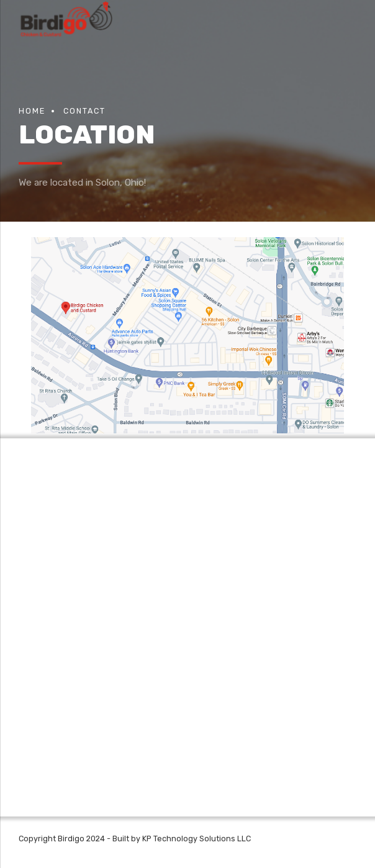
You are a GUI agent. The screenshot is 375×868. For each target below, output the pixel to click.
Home (32, 111)
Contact (84, 111)
